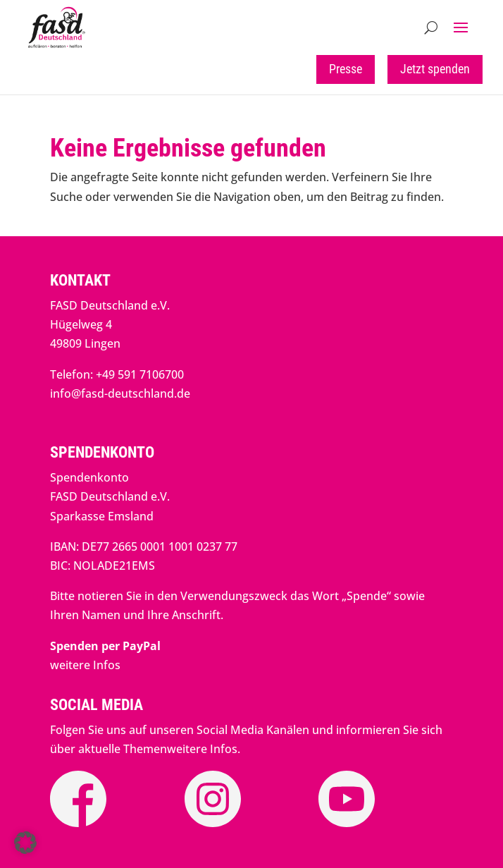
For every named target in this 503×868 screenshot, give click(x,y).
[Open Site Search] (431, 27)
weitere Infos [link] (85, 665)
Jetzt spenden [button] (435, 69)
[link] (57, 44)
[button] (461, 27)
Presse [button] (346, 69)
